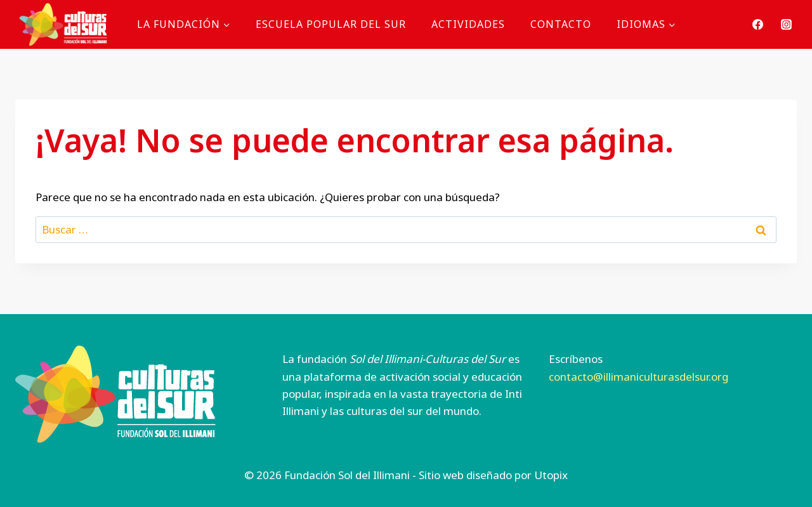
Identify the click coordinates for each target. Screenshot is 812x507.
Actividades (468, 24)
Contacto (561, 24)
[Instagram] (786, 24)
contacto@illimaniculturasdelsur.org (638, 377)
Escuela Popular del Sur (331, 24)
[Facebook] (758, 24)
